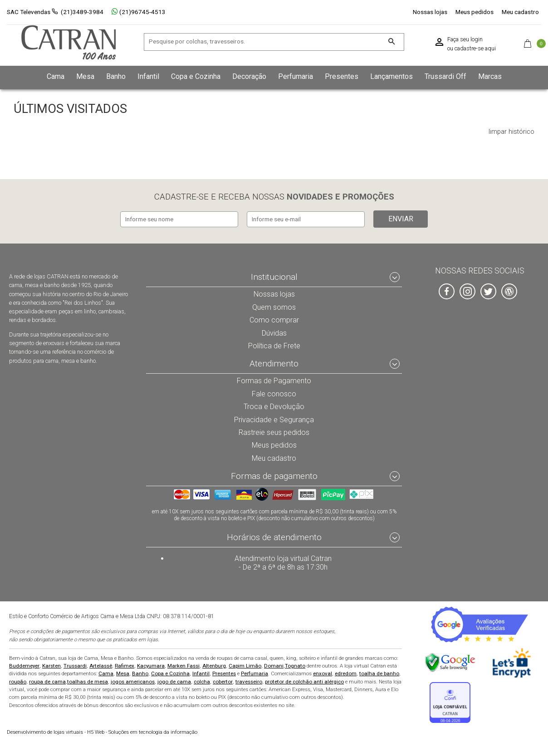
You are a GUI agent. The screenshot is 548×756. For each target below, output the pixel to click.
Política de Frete (274, 344)
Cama (106, 673)
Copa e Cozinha (170, 673)
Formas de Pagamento (274, 379)
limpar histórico (511, 132)
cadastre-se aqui (475, 49)
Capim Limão (245, 665)
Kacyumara (151, 665)
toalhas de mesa (88, 681)
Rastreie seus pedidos (274, 431)
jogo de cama (174, 681)
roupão (18, 681)
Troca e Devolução (274, 405)
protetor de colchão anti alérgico (304, 681)
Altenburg (214, 665)
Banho (140, 673)
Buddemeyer (24, 665)
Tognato (295, 665)
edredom (346, 673)
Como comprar (274, 318)
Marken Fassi (183, 665)
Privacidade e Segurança (274, 418)
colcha (202, 681)
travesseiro (249, 681)
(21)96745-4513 (139, 12)
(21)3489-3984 (82, 12)
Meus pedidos (475, 12)
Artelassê (101, 665)
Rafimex (125, 665)
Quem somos (274, 305)
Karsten (51, 665)
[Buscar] (391, 42)
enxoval (323, 673)
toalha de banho (379, 673)
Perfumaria (254, 673)
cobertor (223, 681)
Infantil (201, 673)
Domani (274, 665)
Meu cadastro (520, 12)
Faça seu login (465, 39)
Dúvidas (274, 331)
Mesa (123, 673)
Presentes (224, 673)
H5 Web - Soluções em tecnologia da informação (102, 732)
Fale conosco (274, 392)
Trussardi (75, 665)
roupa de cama (47, 681)
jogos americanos (133, 681)
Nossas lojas (430, 12)
